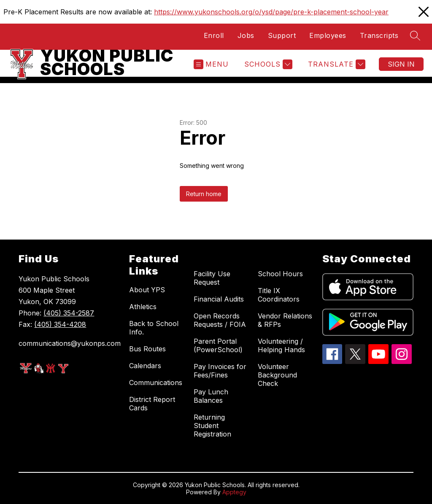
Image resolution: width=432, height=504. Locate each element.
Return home (204, 194)
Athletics (143, 307)
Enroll (214, 35)
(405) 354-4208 (60, 324)
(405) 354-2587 (69, 313)
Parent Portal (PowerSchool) (218, 345)
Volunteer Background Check (277, 375)
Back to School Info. (154, 328)
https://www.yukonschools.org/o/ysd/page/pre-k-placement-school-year (271, 12)
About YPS (147, 290)
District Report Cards (152, 404)
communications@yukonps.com (70, 343)
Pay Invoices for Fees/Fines (220, 371)
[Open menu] (211, 64)
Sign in (401, 64)
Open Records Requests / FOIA (220, 320)
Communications (156, 383)
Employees (328, 35)
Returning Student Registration (212, 426)
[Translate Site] (336, 64)
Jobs (246, 35)
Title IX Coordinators (279, 295)
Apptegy (234, 492)
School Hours (280, 274)
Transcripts (379, 35)
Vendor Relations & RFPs (285, 320)
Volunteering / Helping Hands (281, 345)
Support (282, 35)
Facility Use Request (212, 278)
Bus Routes (147, 349)
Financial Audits (219, 299)
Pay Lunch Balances (211, 396)
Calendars (145, 366)
